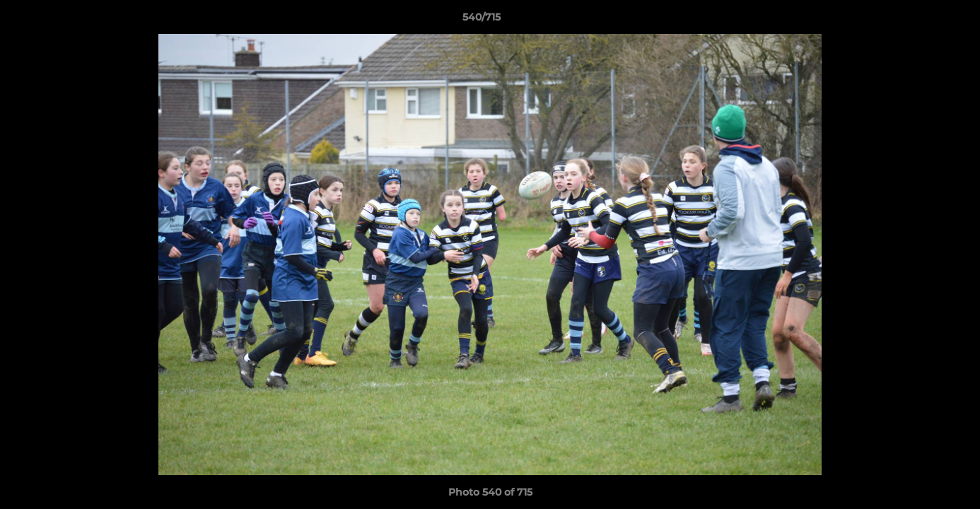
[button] (921, 21)
